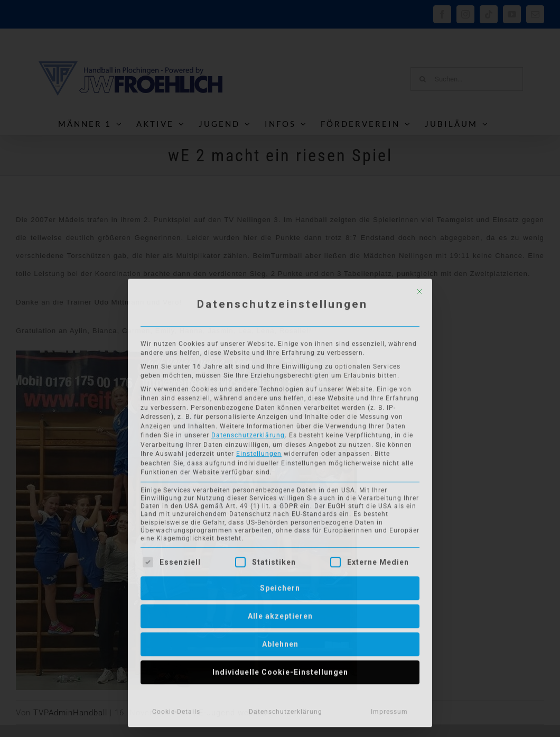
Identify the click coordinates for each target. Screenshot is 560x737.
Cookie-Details (176, 710)
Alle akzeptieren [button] (280, 614)
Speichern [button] (280, 586)
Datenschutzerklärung (248, 433)
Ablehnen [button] (280, 642)
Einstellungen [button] (259, 452)
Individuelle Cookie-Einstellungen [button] (280, 670)
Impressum (389, 710)
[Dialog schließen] (419, 289)
